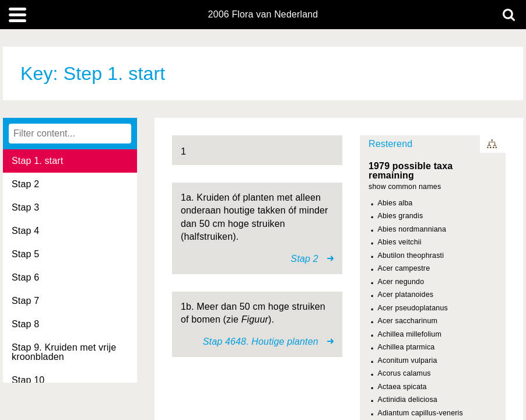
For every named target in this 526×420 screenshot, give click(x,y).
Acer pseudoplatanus (413, 308)
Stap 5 (25, 254)
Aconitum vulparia (408, 360)
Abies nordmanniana (412, 229)
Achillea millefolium (410, 334)
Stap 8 (25, 324)
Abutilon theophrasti (411, 256)
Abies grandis (401, 216)
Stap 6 (25, 277)
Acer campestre (404, 268)
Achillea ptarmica (406, 347)
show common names (405, 187)
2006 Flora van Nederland (263, 15)
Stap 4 (25, 231)
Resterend (390, 144)
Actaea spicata (402, 387)
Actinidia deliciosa (408, 400)
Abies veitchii (400, 242)
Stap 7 (25, 301)
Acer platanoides (406, 295)
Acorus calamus (404, 373)
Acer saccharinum (408, 321)
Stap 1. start (37, 161)
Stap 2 (25, 184)
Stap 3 (25, 207)
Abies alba (395, 203)
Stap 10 (28, 380)
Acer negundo (401, 282)
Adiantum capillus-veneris (420, 413)
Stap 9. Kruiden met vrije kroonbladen (64, 352)
